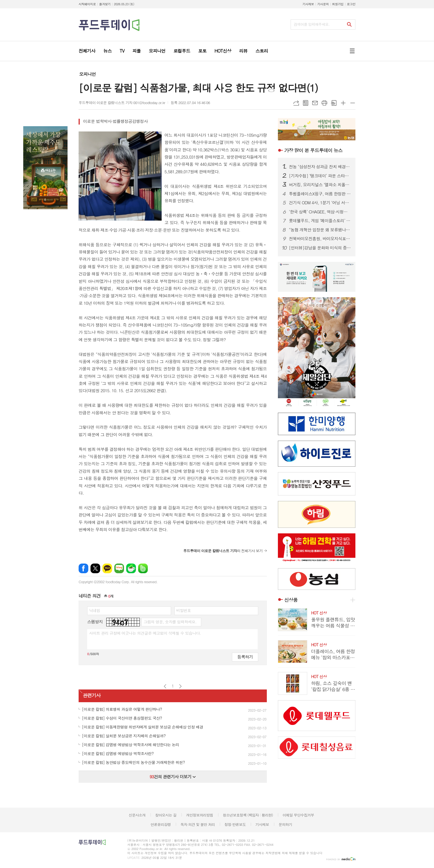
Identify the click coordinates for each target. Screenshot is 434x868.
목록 (306, 103)
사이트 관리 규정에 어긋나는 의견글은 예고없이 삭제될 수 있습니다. (145, 633)
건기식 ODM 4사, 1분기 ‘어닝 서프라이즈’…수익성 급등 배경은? (320, 203)
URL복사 (296, 103)
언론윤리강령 (161, 824)
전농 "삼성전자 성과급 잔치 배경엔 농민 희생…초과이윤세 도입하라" (320, 167)
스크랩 (334, 103)
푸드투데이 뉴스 (313, 150)
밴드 (143, 568)
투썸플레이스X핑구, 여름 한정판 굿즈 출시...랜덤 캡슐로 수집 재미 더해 (320, 194)
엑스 (95, 568)
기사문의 (323, 4)
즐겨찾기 (105, 4)
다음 (180, 686)
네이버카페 (131, 568)
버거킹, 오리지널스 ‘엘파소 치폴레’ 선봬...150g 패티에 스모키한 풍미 (320, 185)
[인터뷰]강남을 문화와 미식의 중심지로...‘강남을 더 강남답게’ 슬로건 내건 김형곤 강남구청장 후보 (320, 248)
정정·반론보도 (235, 824)
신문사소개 (137, 815)
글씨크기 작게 (353, 103)
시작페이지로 (87, 4)
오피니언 (87, 74)
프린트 (324, 103)
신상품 (291, 600)
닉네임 (95, 610)
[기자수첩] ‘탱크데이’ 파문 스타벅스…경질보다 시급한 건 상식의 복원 (320, 176)
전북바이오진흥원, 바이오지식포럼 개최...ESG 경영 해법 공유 (320, 239)
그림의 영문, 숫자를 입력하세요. (170, 622)
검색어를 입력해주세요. (312, 24)
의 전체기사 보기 (223, 551)
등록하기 (245, 657)
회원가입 (338, 4)
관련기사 (92, 695)
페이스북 (83, 568)
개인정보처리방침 (200, 815)
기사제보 (308, 4)
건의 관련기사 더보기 (173, 777)
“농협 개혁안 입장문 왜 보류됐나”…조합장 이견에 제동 (320, 230)
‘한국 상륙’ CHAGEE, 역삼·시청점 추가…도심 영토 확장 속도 (320, 212)
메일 (315, 103)
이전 (165, 686)
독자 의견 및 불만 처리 (198, 824)
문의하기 (285, 824)
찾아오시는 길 (166, 815)
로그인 (351, 4)
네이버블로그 (119, 568)
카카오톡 (107, 568)
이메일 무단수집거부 (298, 815)
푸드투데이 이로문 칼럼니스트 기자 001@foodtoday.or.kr (122, 103)
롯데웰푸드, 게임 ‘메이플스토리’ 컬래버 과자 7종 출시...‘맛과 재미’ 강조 (320, 221)
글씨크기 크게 (343, 103)
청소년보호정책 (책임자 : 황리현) (248, 815)
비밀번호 (184, 610)
